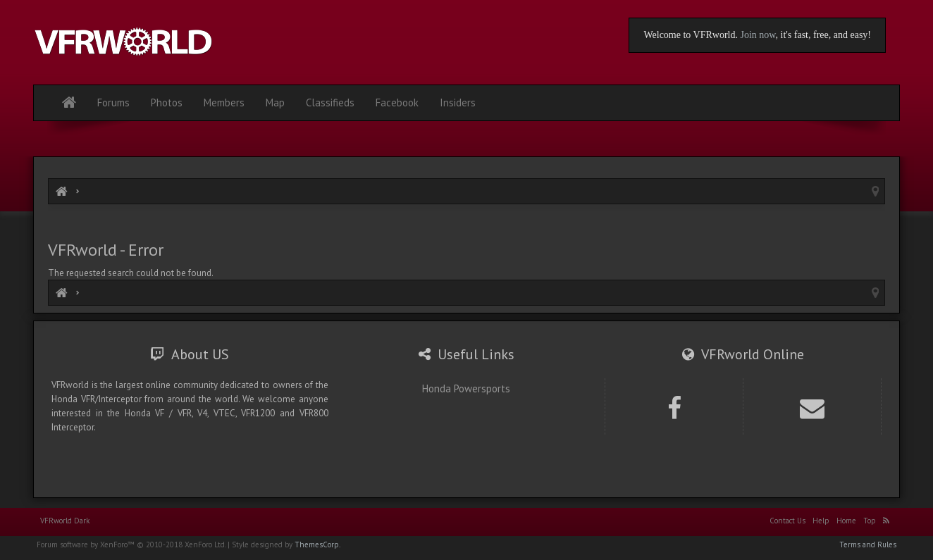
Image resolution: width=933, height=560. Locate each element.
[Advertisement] (467, 224)
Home (846, 521)
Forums (113, 102)
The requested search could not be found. (131, 273)
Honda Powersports (466, 388)
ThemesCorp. (317, 545)
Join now (758, 35)
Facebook (397, 102)
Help (821, 521)
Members (224, 102)
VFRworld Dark (65, 521)
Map (275, 102)
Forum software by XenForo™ (131, 545)
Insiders (458, 102)
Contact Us (787, 521)
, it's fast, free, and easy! (823, 35)
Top (870, 521)
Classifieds (330, 102)
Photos (167, 102)
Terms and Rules (868, 545)
